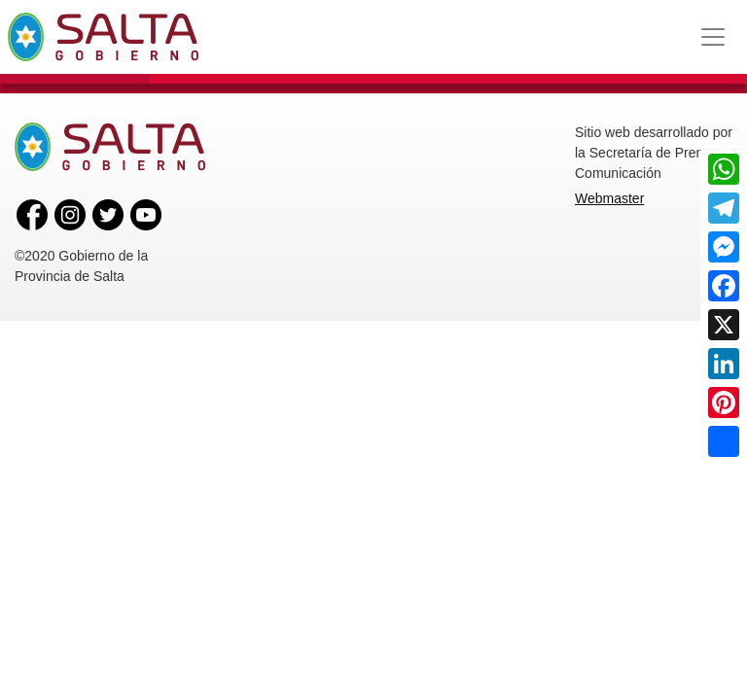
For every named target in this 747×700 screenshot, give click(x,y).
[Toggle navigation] (713, 37)
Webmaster (609, 198)
